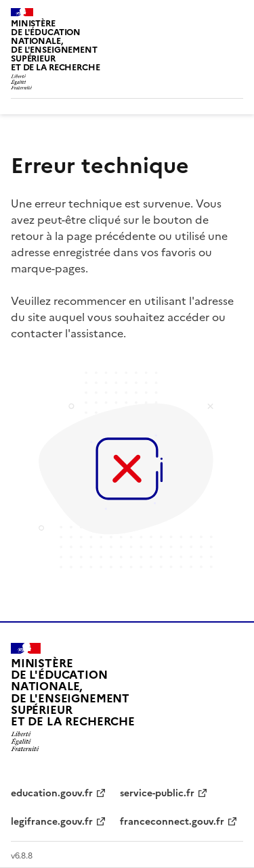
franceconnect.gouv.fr (172, 822)
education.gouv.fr (52, 793)
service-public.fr (157, 793)
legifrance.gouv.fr (52, 822)
